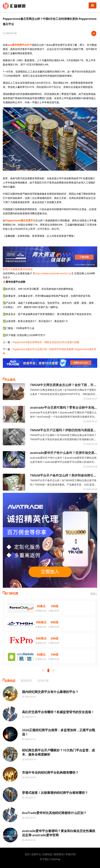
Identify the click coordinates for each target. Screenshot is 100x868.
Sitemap (56, 859)
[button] (43, 671)
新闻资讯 (59, 854)
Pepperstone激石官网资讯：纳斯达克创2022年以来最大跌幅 (46, 342)
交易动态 (47, 854)
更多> (94, 593)
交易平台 (36, 854)
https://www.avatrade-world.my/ (53, 273)
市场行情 (70, 854)
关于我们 (45, 859)
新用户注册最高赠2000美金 (18, 269)
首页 (27, 854)
